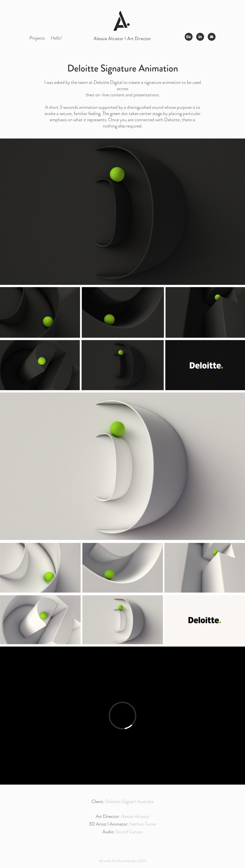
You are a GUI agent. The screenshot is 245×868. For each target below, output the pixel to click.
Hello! (56, 38)
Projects (37, 38)
